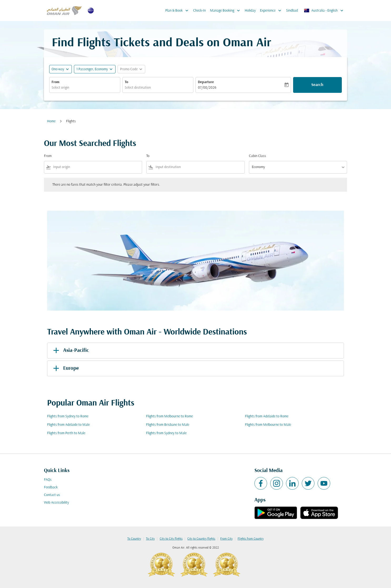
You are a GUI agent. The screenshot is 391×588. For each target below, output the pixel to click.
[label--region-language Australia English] (324, 11)
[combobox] (85, 88)
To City (150, 539)
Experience (272, 11)
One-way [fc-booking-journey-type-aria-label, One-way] (58, 69)
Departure (206, 82)
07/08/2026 (207, 88)
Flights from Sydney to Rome (68, 416)
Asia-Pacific (70, 351)
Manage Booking (226, 11)
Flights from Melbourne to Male (268, 425)
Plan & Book (178, 11)
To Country (134, 539)
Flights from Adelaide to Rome (267, 416)
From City (226, 539)
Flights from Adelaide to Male (68, 425)
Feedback (51, 487)
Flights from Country (251, 539)
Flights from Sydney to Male (166, 433)
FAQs (48, 480)
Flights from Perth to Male (66, 433)
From (56, 82)
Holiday (250, 11)
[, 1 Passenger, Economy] (92, 69)
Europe (65, 368)
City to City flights (171, 539)
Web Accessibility (56, 503)
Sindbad (292, 11)
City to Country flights (201, 539)
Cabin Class (257, 156)
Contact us (52, 495)
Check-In (199, 11)
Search (317, 85)
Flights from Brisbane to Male (168, 425)
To (126, 82)
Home (51, 121)
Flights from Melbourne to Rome (169, 416)
